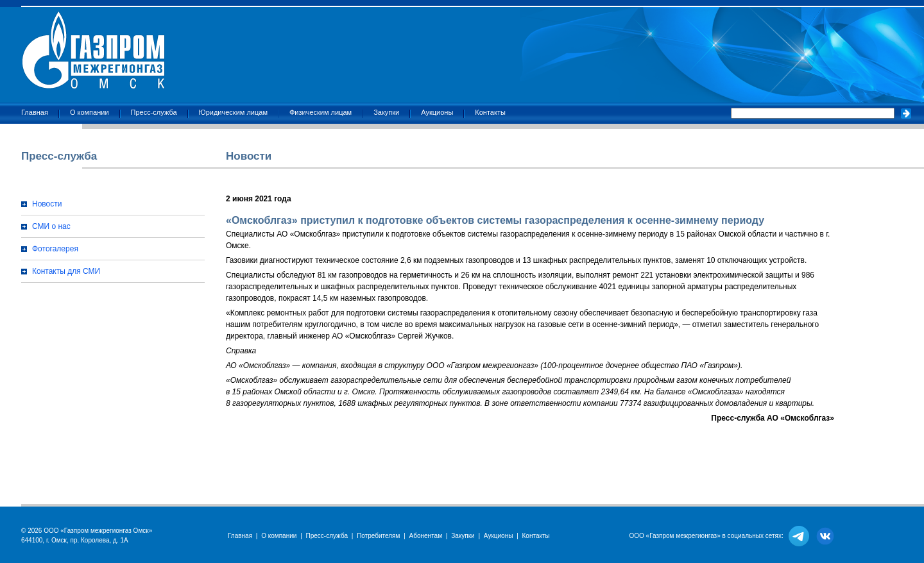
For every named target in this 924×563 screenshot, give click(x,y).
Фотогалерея (55, 249)
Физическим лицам (321, 112)
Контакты (490, 112)
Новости (47, 204)
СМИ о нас (51, 226)
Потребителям (378, 536)
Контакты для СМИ (66, 271)
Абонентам (426, 536)
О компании (90, 112)
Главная (35, 112)
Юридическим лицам (233, 112)
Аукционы (437, 112)
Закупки (386, 112)
